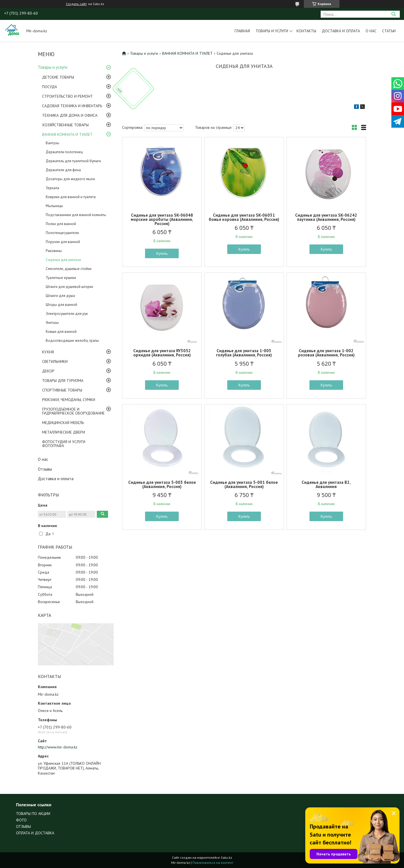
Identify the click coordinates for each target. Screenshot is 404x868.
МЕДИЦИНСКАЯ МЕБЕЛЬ (63, 423)
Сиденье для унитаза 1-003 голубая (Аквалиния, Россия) (244, 353)
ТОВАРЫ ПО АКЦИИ (33, 814)
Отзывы (45, 469)
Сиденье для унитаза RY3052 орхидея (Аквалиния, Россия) (162, 353)
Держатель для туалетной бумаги (73, 161)
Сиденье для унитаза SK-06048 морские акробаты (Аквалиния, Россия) (162, 219)
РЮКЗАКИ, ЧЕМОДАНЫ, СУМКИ (69, 400)
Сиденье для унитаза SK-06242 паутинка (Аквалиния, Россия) (326, 217)
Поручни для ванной (63, 242)
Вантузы (52, 143)
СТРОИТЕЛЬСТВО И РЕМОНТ (67, 96)
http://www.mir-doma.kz (58, 747)
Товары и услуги (272, 31)
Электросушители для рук (67, 314)
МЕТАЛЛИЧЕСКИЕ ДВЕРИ (64, 432)
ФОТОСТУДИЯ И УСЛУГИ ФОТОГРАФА (64, 444)
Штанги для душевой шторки (69, 287)
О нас (371, 31)
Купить (162, 253)
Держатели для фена (63, 170)
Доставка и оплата (341, 31)
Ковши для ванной (61, 332)
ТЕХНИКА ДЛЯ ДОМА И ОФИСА (70, 115)
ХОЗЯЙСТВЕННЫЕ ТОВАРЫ (65, 125)
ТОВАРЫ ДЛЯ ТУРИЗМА (63, 381)
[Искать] (393, 14)
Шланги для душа (60, 296)
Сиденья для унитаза (63, 260)
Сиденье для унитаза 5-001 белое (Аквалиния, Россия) (244, 484)
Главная (242, 31)
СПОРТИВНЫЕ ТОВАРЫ (62, 390)
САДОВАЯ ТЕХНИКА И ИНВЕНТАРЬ (72, 106)
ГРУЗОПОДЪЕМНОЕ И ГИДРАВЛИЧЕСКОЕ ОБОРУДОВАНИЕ (73, 411)
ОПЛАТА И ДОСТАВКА (35, 833)
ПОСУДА (50, 87)
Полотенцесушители (62, 233)
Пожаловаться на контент (213, 863)
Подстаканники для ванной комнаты (76, 215)
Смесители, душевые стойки (69, 269)
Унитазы (52, 323)
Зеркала (52, 188)
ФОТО (21, 820)
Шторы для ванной (61, 305)
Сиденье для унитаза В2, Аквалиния (326, 484)
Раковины (54, 251)
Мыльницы (54, 206)
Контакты (306, 31)
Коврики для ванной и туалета (71, 197)
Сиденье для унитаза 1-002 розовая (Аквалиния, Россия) (326, 353)
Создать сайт (76, 4)
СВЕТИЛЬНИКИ (55, 361)
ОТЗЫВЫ (23, 826)
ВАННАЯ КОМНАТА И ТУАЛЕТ (67, 134)
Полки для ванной (61, 224)
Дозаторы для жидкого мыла (70, 179)
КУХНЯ (48, 352)
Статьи (389, 31)
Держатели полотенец (64, 152)
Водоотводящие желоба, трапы (72, 341)
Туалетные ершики (61, 278)
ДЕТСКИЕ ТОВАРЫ (58, 77)
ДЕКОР (48, 371)
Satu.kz (226, 857)
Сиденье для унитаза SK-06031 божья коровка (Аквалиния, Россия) (244, 217)
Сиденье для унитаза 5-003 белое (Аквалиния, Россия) (162, 484)
